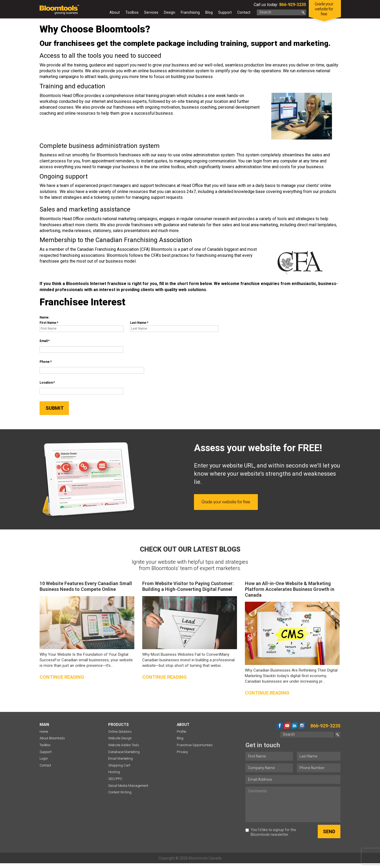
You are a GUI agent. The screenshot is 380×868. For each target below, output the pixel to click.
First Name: (48, 323)
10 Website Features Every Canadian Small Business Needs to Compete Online (86, 586)
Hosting (114, 772)
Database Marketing (124, 752)
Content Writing (120, 792)
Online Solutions (120, 732)
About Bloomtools (52, 738)
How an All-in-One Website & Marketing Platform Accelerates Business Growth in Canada (290, 589)
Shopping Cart (119, 765)
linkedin (294, 726)
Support (225, 12)
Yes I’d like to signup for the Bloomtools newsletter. (271, 832)
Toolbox (132, 12)
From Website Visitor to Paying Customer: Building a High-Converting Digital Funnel (188, 586)
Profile (181, 732)
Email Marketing (120, 758)
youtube (287, 726)
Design (170, 12)
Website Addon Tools (124, 745)
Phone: (45, 362)
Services (151, 12)
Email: (44, 341)
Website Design (120, 738)
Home (102, 13)
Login (44, 758)
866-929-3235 (292, 5)
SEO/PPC (115, 779)
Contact (244, 12)
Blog (209, 12)
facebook (280, 726)
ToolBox (45, 745)
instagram (302, 726)
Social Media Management (128, 786)
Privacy (182, 752)
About (115, 12)
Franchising (190, 12)
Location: (47, 383)
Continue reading (62, 677)
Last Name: (139, 323)
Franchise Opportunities (195, 745)
